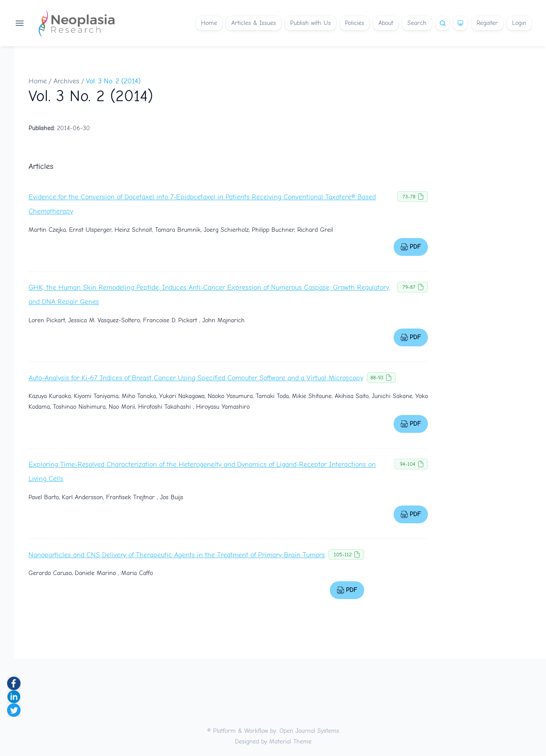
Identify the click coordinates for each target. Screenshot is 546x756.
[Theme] (460, 23)
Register (487, 23)
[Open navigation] (20, 23)
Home (209, 23)
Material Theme (290, 742)
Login (519, 23)
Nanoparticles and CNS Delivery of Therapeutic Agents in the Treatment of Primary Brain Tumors (177, 555)
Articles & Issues (254, 23)
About (386, 23)
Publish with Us (310, 23)
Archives (66, 81)
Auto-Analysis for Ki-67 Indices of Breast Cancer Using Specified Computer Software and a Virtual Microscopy (196, 378)
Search (417, 23)
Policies (355, 23)
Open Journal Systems (309, 731)
